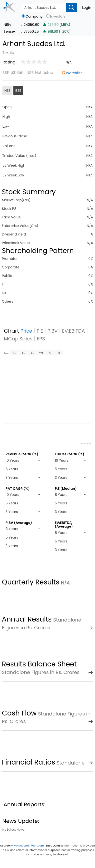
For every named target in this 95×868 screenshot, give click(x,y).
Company (34, 16)
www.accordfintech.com (28, 846)
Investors (58, 16)
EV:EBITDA (74, 331)
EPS (41, 339)
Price (26, 331)
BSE (18, 91)
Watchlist (74, 73)
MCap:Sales (18, 339)
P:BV (53, 331)
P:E (40, 331)
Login (87, 8)
